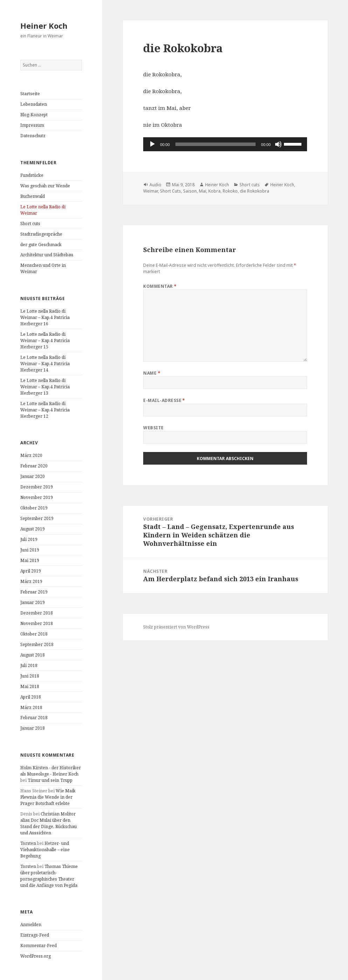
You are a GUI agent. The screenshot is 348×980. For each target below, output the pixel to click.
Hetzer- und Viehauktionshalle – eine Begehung (45, 850)
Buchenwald (33, 196)
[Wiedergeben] (152, 144)
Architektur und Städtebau (47, 255)
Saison (190, 191)
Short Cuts (170, 191)
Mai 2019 (30, 560)
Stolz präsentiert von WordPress (176, 627)
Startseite (30, 94)
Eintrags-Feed (35, 935)
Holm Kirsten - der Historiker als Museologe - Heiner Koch (51, 771)
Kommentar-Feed (39, 946)
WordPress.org (36, 956)
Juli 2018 (29, 665)
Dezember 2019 (37, 487)
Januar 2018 (33, 728)
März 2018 (31, 707)
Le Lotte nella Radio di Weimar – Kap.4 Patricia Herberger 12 (45, 410)
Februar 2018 (34, 718)
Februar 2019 (34, 592)
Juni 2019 (30, 550)
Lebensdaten (34, 104)
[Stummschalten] (278, 144)
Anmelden (31, 925)
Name (152, 373)
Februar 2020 (34, 466)
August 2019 (33, 529)
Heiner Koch (44, 26)
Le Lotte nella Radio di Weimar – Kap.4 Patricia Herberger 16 (45, 317)
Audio (155, 185)
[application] (225, 144)
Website (153, 428)
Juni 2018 (30, 676)
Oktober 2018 (34, 634)
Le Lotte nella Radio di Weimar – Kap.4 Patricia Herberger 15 (45, 340)
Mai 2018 (30, 686)
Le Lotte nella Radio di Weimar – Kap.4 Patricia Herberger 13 (45, 387)
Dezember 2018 (37, 613)
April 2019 (31, 571)
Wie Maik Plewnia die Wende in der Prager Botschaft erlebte (48, 797)
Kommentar (160, 286)
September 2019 (37, 518)
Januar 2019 (33, 602)
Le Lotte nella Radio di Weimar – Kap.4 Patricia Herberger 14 (45, 364)
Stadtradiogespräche (41, 234)
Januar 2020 (33, 476)
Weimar (151, 191)
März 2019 (31, 581)
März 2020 (31, 455)
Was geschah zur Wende (45, 186)
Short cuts (30, 224)
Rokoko (230, 191)
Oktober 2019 (34, 508)
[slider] (215, 144)
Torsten (28, 843)
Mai (203, 191)
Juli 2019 (29, 539)
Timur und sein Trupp (50, 780)
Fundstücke (32, 175)
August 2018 (33, 655)
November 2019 (37, 497)
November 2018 (37, 623)
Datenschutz (33, 136)
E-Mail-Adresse (164, 400)
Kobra (214, 191)
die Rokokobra (255, 191)
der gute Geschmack (41, 245)
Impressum (32, 125)
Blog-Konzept (34, 115)
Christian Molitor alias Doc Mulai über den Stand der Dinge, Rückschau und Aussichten (48, 823)
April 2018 (31, 697)
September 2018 (37, 644)
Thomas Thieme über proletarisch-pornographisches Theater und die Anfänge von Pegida (49, 876)
